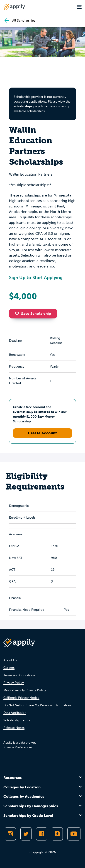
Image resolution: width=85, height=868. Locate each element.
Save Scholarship (33, 314)
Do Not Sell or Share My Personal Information (37, 705)
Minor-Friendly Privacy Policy (25, 690)
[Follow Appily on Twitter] (26, 834)
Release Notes (14, 728)
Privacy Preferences (18, 747)
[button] (18, 313)
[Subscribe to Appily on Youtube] (74, 834)
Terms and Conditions (19, 675)
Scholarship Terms (17, 720)
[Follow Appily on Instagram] (10, 834)
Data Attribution (15, 713)
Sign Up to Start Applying (36, 278)
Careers (9, 668)
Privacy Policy (14, 683)
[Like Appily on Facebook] (42, 834)
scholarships (23, 106)
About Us (10, 660)
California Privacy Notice (21, 698)
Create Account (42, 433)
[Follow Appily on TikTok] (57, 834)
